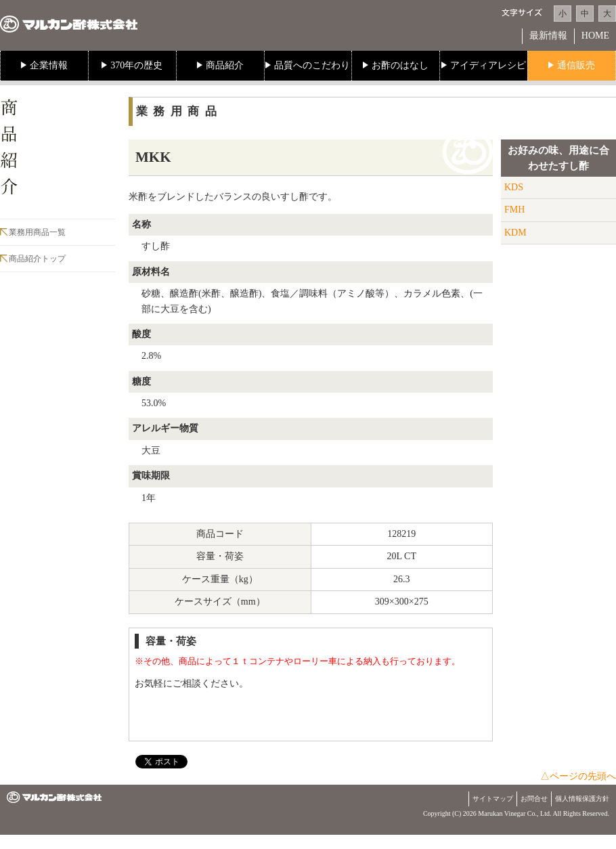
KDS (514, 187)
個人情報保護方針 (582, 799)
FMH (514, 210)
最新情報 (548, 36)
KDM (515, 233)
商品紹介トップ (37, 259)
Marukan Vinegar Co (506, 813)
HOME (595, 36)
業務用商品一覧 (37, 232)
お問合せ (534, 799)
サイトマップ (493, 799)
